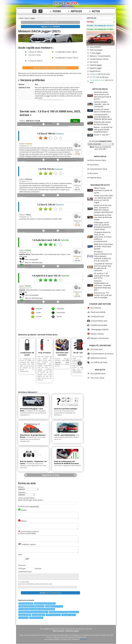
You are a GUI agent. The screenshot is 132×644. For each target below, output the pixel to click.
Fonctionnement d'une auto (102, 354)
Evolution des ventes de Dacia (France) (102, 123)
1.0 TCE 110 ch (34, 55)
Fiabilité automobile (99, 325)
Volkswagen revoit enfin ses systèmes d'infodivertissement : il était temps (103, 226)
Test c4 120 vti (24, 618)
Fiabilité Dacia (95, 178)
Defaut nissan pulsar (36, 618)
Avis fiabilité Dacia (98, 373)
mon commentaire (50, 593)
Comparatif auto (97, 316)
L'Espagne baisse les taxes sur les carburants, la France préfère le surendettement (103, 237)
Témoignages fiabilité (99, 329)
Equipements (95, 71)
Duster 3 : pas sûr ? (102, 135)
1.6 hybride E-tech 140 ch (66, 52)
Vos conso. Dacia (97, 378)
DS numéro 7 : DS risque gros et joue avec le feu (102, 276)
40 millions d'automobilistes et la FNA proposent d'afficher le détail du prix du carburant (103, 256)
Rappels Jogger (96, 68)
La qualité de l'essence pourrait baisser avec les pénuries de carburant (103, 267)
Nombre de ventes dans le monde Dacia (102, 110)
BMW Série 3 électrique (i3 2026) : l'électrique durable (103, 246)
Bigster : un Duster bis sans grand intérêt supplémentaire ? (103, 129)
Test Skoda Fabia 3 (39, 615)
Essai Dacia (94, 165)
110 (99, 77)
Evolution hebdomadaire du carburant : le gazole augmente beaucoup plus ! (102, 285)
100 (100, 74)
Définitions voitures (99, 358)
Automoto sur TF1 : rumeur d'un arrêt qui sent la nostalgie (103, 295)
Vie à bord (94, 62)
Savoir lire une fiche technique (66, 409)
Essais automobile (98, 312)
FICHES (57, 11)
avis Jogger (95, 53)
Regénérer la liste (51, 475)
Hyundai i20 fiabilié (25, 615)
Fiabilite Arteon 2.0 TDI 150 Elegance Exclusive (64, 612)
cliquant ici (84, 639)
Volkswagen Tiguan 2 (69, 615)
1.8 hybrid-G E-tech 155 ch (67, 58)
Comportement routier (99, 59)
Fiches (21, 18)
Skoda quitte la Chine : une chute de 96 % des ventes (103, 217)
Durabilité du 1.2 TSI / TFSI (54, 606)
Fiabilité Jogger (96, 65)
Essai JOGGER (95, 47)
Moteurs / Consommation (100, 56)
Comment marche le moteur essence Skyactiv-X (34, 612)
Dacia (27, 18)
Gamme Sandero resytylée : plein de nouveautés (102, 104)
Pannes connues (97, 334)
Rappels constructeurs (100, 338)
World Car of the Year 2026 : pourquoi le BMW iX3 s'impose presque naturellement (103, 209)
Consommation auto (99, 321)
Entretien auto (97, 349)
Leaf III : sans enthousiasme (65, 435)
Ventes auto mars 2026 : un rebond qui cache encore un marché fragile (103, 199)
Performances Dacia (98, 160)
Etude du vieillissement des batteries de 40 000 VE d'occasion (66, 462)
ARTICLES (76, 11)
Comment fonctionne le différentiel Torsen (32, 606)
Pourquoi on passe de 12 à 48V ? (45, 604)
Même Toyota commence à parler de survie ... (103, 190)
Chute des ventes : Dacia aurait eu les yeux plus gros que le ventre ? (103, 96)
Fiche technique (96, 50)
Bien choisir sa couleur (26, 604)
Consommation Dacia (98, 169)
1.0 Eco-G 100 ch (35, 52)
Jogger (33, 18)
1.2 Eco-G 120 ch (35, 61)
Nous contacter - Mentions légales (66, 631)
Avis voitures (96, 308)
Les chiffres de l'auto (99, 362)
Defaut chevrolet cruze (53, 615)
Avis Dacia (94, 173)
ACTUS (96, 11)
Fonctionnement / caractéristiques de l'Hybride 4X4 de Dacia (103, 117)
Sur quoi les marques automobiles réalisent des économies (37, 609)
